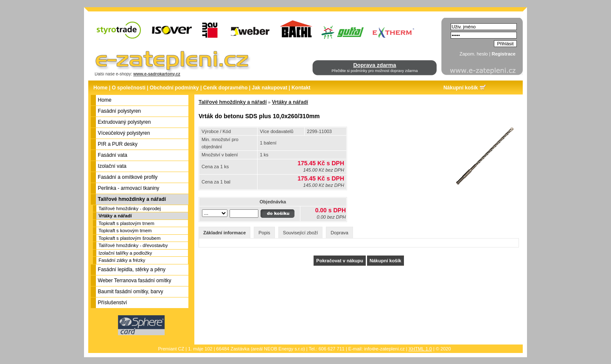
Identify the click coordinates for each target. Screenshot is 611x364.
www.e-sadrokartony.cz (157, 74)
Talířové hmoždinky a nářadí (233, 102)
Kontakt (301, 88)
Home (100, 88)
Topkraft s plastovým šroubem (129, 238)
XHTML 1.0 (420, 349)
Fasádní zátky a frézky (122, 260)
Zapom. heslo (474, 54)
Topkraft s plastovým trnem (126, 223)
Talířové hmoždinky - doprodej (130, 208)
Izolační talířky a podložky (125, 253)
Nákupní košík (461, 88)
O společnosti (128, 88)
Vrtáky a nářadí (115, 216)
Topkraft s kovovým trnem (125, 231)
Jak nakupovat (270, 88)
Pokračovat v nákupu (340, 261)
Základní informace (224, 233)
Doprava (339, 233)
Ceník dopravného (226, 88)
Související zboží (301, 233)
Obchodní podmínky (174, 88)
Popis (264, 233)
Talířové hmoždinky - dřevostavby (133, 245)
